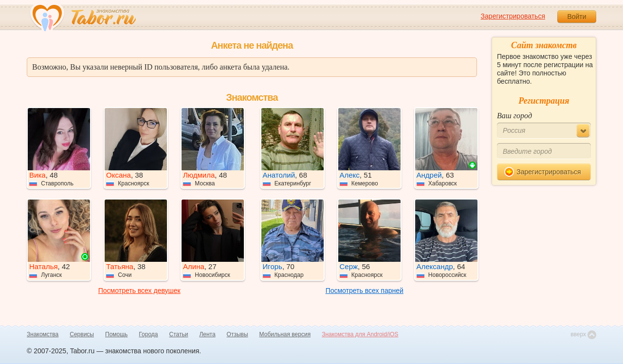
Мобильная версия (285, 334)
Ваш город (514, 116)
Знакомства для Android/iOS (360, 334)
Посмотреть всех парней (365, 291)
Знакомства (43, 334)
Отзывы (238, 334)
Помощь (116, 334)
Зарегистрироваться (513, 16)
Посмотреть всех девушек (139, 291)
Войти (577, 17)
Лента (207, 334)
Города (148, 334)
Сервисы (82, 334)
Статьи (179, 334)
